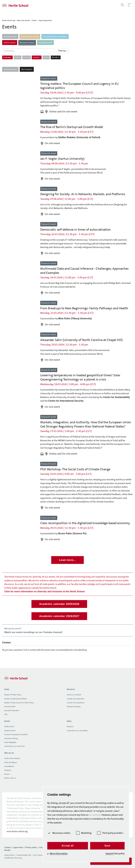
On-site (56, 57)
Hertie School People (12, 758)
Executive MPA (10, 707)
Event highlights (10, 742)
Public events (9, 727)
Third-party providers (110, 833)
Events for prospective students (16, 734)
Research (70, 727)
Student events (10, 731)
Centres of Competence (76, 703)
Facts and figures (11, 762)
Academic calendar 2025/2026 (59, 604)
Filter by (63, 51)
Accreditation (9, 766)
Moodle (7, 850)
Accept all (68, 846)
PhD (6, 714)
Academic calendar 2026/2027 (59, 616)
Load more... (67, 560)
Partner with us (10, 778)
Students (8, 770)
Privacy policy (31, 847)
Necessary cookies (59, 833)
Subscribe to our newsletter (77, 731)
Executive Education (12, 710)
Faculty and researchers (76, 699)
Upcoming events (45, 20)
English (18, 57)
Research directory (74, 707)
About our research (74, 695)
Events (34, 20)
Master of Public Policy (13, 695)
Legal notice (18, 847)
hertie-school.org (9, 20)
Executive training (11, 738)
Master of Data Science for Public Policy (19, 703)
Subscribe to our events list (14, 746)
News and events (23, 20)
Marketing (84, 833)
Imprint (110, 853)
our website (95, 815)
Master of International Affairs (16, 699)
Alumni (7, 774)
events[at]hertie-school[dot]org (73, 650)
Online (46, 57)
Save (107, 846)
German (27, 57)
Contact (8, 847)
